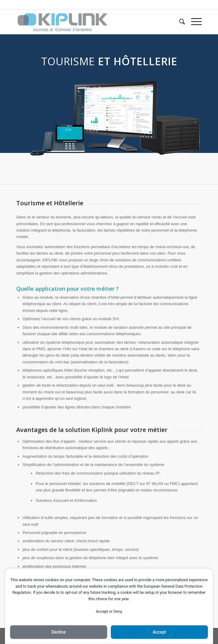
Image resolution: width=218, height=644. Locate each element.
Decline (58, 632)
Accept (160, 632)
